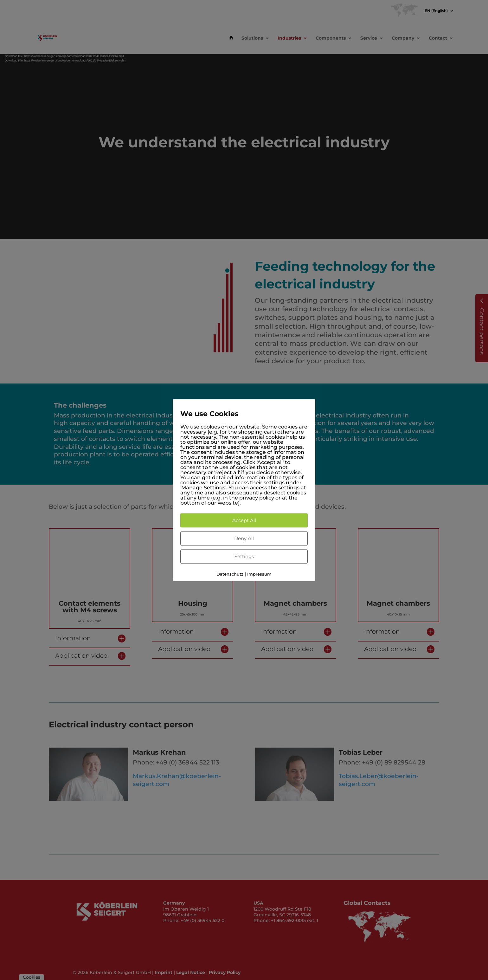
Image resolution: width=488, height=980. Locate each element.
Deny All (244, 538)
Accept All (244, 520)
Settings (244, 556)
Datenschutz (230, 574)
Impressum (259, 574)
